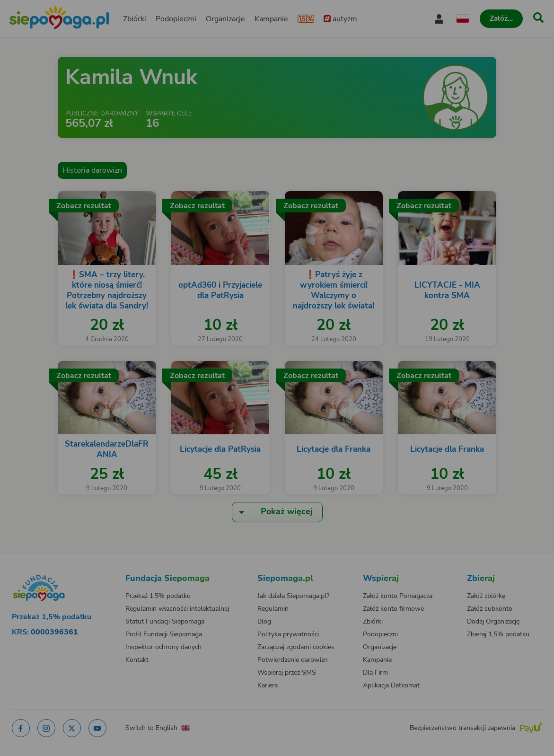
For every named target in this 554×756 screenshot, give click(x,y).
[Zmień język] (70, 569)
